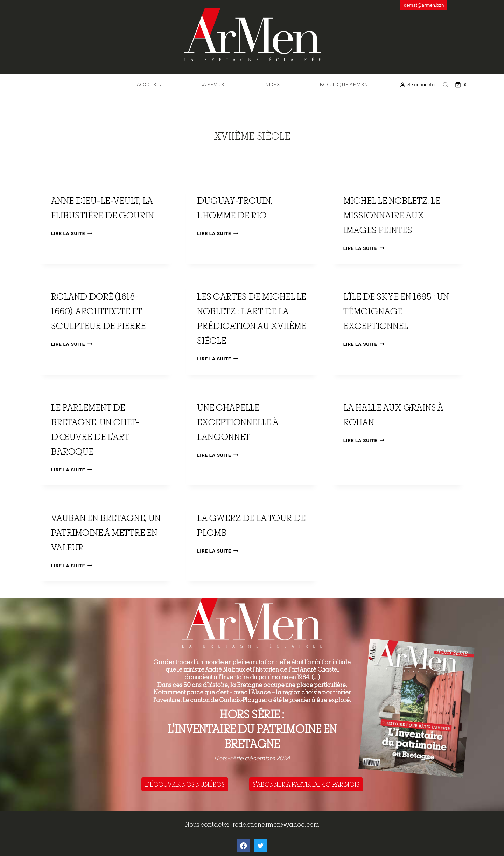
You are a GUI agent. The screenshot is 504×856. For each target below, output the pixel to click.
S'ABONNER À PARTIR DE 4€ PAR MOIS (306, 784)
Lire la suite (72, 233)
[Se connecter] (418, 85)
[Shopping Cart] (462, 85)
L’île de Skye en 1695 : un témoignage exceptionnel (396, 311)
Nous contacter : (209, 824)
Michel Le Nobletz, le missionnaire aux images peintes (392, 215)
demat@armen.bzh (424, 5)
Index (272, 84)
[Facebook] (244, 846)
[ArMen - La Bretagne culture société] (252, 34)
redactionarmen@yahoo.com (276, 824)
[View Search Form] (446, 85)
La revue (212, 84)
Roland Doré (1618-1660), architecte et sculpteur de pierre (98, 311)
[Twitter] (260, 846)
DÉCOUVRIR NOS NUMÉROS (185, 784)
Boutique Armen (344, 84)
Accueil (149, 84)
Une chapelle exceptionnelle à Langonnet (238, 422)
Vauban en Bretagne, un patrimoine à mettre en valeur (106, 532)
